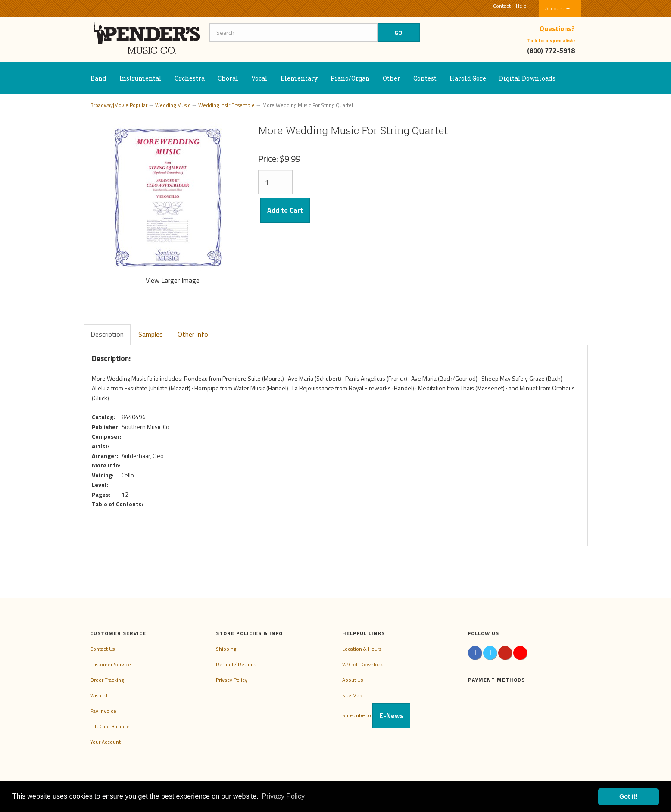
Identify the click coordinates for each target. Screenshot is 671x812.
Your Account (105, 742)
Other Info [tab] (193, 334)
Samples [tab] (151, 334)
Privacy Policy (232, 680)
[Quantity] (275, 182)
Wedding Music (173, 105)
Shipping (226, 649)
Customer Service (111, 664)
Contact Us (102, 649)
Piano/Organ (350, 78)
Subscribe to (376, 715)
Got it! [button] (628, 796)
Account (557, 8)
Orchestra (190, 78)
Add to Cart (285, 210)
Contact (502, 6)
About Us (353, 680)
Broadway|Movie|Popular (119, 105)
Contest (425, 78)
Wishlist (99, 695)
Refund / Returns (236, 664)
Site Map (352, 695)
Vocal (259, 78)
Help (521, 6)
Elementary (299, 78)
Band (98, 78)
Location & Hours (362, 649)
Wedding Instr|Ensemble (226, 105)
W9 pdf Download (363, 664)
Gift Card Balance (110, 726)
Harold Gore (468, 78)
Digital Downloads (527, 78)
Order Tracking (107, 680)
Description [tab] (107, 334)
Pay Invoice (103, 711)
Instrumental (140, 78)
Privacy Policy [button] (283, 796)
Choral (228, 78)
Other (392, 78)
